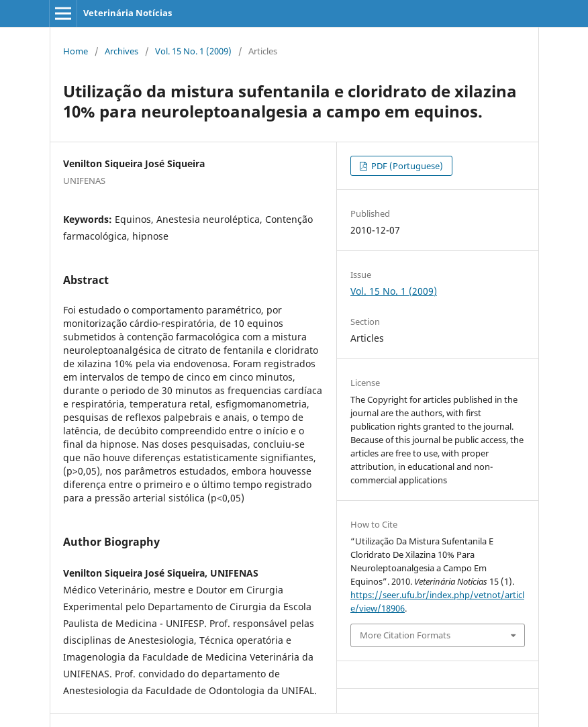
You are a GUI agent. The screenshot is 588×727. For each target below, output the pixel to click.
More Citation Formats (405, 635)
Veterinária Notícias (128, 13)
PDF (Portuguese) (406, 166)
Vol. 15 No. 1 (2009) (193, 51)
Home (76, 51)
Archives (121, 51)
